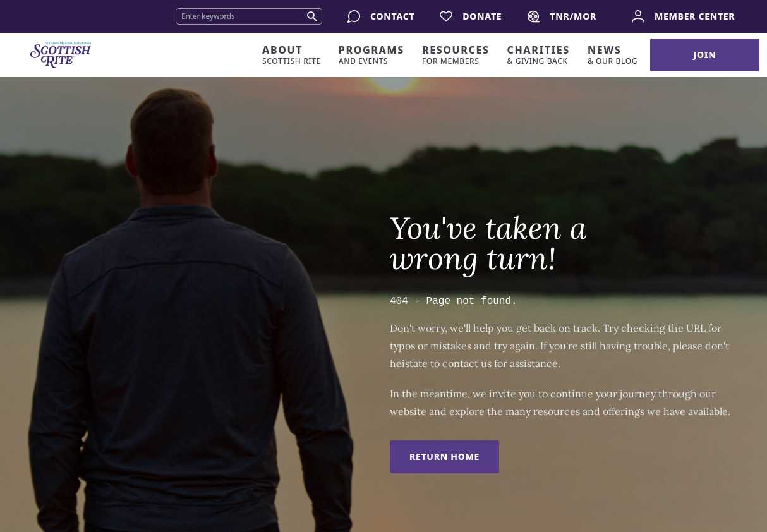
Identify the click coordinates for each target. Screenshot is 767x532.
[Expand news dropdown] (616, 55)
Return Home (444, 456)
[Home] (61, 55)
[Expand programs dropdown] (375, 55)
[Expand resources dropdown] (460, 55)
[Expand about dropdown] (295, 55)
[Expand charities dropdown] (542, 55)
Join (705, 55)
